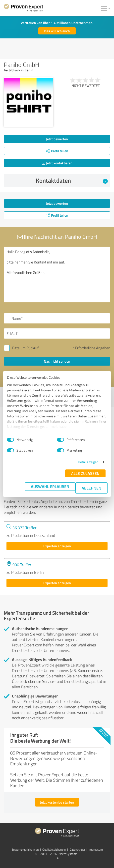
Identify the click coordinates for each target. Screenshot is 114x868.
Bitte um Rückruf (25, 348)
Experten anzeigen (57, 546)
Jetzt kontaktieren (57, 163)
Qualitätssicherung (54, 850)
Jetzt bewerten (57, 139)
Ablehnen (91, 488)
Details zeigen (88, 462)
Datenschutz (77, 850)
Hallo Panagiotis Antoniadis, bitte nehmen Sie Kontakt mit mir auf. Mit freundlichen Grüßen (57, 275)
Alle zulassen (85, 473)
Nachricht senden (57, 361)
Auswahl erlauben (50, 486)
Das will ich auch (57, 31)
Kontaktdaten (72, 180)
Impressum (96, 850)
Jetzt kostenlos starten (57, 802)
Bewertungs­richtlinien (25, 850)
